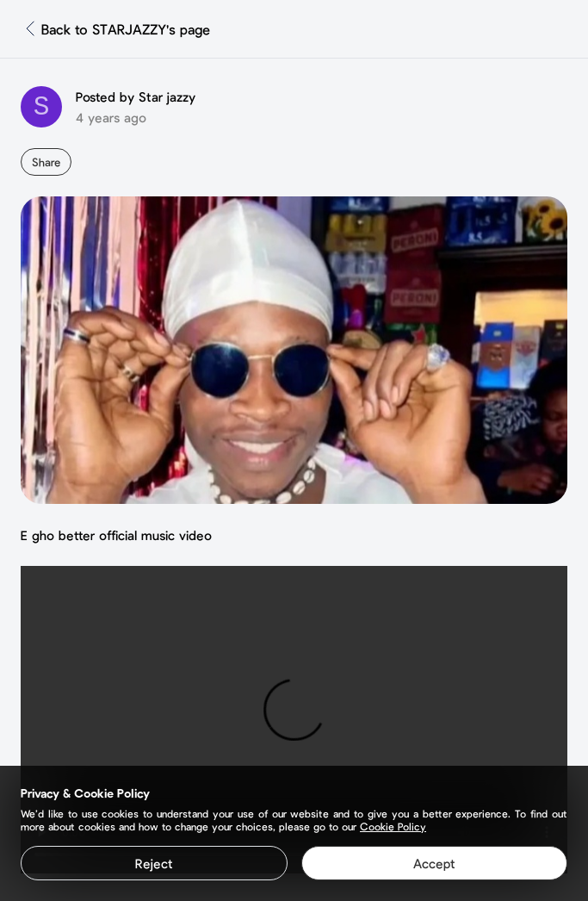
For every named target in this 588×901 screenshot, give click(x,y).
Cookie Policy (393, 826)
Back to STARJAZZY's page (126, 29)
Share (46, 162)
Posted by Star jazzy (136, 96)
